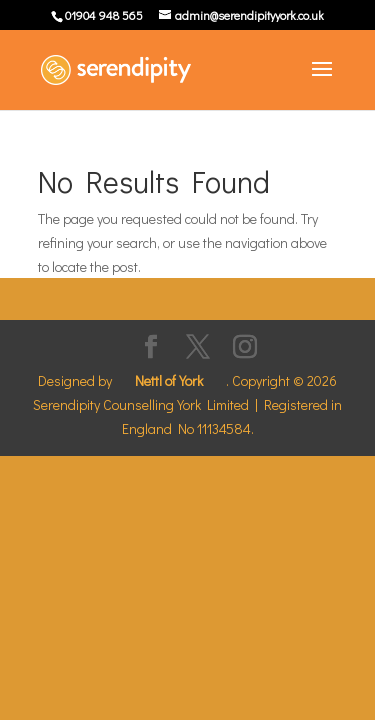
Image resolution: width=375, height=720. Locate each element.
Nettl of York (169, 380)
